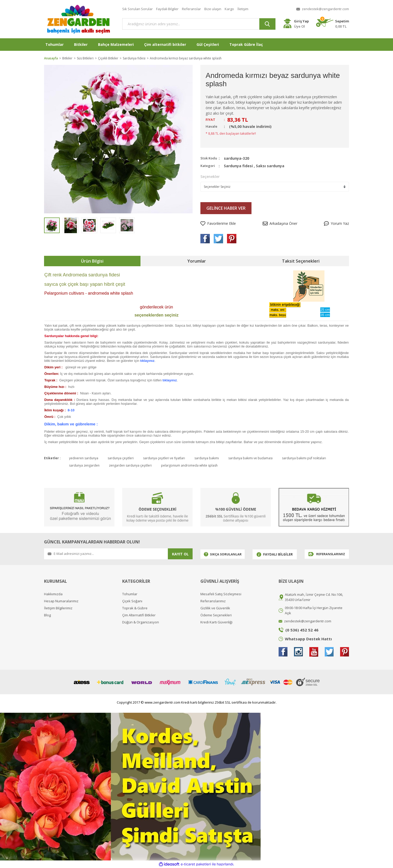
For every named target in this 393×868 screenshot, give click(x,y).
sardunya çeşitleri (121, 458)
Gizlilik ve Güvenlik (215, 608)
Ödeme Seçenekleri (216, 615)
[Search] (199, 24)
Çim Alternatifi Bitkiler (139, 615)
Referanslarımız (213, 601)
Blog (47, 615)
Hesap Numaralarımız (61, 601)
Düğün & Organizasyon (141, 622)
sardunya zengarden (84, 465)
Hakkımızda (53, 594)
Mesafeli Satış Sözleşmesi (221, 594)
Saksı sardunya (270, 166)
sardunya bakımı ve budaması (250, 458)
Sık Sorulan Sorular (137, 9)
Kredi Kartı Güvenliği (216, 622)
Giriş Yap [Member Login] (301, 21)
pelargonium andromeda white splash (189, 465)
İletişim (243, 9)
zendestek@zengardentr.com (325, 9)
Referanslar (191, 9)
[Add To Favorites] (218, 223)
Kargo (229, 9)
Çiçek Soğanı (132, 601)
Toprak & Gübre (135, 608)
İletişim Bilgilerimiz (58, 608)
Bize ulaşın (213, 9)
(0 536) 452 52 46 (302, 630)
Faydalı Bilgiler (167, 9)
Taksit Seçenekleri (301, 261)
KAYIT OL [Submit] (180, 554)
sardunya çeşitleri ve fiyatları (164, 458)
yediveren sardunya (84, 458)
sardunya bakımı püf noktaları (304, 458)
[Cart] (333, 24)
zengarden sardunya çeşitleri (130, 465)
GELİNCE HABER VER (226, 208)
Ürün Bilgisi (92, 261)
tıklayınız (147, 361)
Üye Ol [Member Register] (299, 26)
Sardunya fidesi (238, 166)
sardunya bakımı (207, 458)
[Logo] (79, 19)
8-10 (71, 410)
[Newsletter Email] (106, 554)
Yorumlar (197, 261)
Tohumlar (130, 594)
